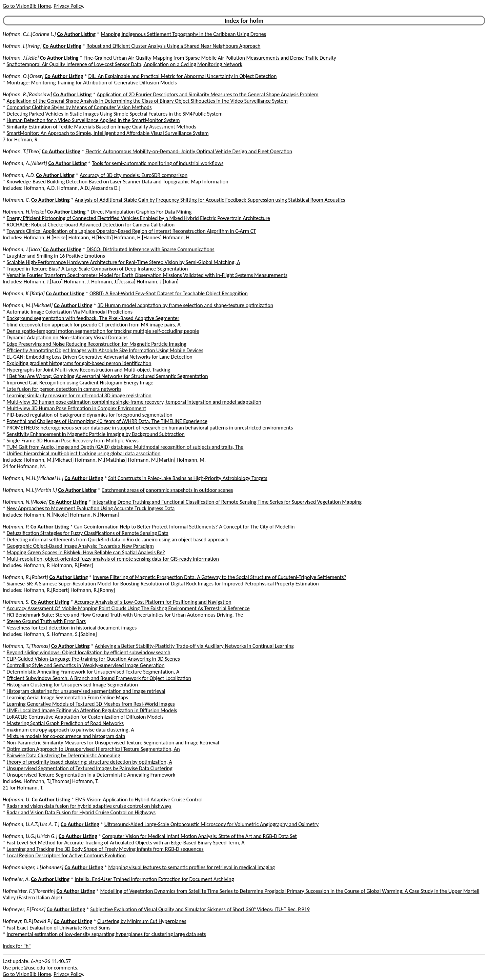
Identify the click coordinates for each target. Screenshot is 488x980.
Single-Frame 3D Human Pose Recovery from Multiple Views (73, 441)
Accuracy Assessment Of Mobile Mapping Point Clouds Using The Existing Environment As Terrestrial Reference (128, 608)
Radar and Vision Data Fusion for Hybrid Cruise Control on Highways (81, 812)
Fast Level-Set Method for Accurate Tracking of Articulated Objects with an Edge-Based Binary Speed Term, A (126, 843)
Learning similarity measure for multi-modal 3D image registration (79, 395)
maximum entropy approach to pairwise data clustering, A (70, 730)
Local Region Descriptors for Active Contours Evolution (66, 855)
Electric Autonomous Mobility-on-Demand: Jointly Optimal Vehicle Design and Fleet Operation (189, 151)
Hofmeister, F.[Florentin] (29, 891)
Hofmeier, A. (16, 879)
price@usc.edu (29, 968)
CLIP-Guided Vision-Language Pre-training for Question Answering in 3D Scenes (93, 659)
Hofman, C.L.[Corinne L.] (29, 34)
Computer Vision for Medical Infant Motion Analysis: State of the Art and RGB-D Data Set (200, 836)
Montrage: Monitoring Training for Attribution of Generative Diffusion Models (92, 83)
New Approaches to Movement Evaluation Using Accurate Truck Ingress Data (91, 508)
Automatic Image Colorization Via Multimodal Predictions (70, 312)
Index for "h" (17, 946)
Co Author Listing (76, 34)
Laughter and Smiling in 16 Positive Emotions (56, 256)
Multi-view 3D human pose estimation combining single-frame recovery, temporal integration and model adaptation (134, 402)
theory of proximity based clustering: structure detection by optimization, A (89, 762)
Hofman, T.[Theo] (22, 151)
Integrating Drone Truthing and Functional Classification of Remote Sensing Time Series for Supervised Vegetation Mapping (227, 502)
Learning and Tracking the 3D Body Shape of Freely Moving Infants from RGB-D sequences (105, 849)
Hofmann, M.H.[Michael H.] (33, 478)
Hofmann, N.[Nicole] (25, 502)
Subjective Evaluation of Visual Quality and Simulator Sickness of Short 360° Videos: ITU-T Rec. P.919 (200, 909)
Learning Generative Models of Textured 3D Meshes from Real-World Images (91, 704)
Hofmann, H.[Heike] (24, 212)
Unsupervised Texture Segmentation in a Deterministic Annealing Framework (91, 775)
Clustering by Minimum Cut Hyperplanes (142, 921)
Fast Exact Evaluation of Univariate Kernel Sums (59, 928)
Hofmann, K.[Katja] (24, 293)
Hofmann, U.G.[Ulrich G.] (30, 836)
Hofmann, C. (16, 200)
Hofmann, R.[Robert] (25, 577)
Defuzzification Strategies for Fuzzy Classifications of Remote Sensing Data (88, 533)
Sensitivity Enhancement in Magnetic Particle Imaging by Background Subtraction (96, 434)
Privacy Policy (68, 6)
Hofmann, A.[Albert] (25, 163)
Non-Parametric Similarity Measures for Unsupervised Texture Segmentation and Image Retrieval (113, 743)
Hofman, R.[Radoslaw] (27, 94)
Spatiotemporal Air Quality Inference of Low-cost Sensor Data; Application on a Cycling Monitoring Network (125, 64)
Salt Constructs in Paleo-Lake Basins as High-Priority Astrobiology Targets (188, 478)
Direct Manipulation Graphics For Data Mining (141, 212)
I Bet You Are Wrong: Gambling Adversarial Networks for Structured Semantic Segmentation (107, 376)
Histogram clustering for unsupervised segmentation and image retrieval (86, 691)
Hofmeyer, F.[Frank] (24, 909)
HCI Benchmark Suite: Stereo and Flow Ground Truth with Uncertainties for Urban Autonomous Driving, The (125, 615)
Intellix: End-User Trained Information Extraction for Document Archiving (154, 879)
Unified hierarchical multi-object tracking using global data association (84, 453)
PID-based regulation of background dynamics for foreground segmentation (90, 415)
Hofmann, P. (16, 527)
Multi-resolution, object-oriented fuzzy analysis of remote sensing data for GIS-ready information (113, 559)
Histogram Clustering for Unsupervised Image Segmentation (72, 685)
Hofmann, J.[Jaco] (22, 249)
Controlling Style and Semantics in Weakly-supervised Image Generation (86, 665)
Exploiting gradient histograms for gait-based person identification (79, 363)
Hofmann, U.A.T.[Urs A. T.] (31, 824)
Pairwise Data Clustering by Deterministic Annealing (64, 755)
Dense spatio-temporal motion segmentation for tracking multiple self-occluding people (103, 331)
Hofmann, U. (17, 799)
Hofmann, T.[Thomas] (26, 646)
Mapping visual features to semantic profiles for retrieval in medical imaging (191, 867)
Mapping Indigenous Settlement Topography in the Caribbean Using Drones (183, 34)
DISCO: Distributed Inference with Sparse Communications (150, 249)
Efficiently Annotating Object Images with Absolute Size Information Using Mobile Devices (105, 350)
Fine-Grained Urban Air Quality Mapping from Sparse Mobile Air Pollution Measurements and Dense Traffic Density (210, 58)
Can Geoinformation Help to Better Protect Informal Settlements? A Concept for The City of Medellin (185, 527)
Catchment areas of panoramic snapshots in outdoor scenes (167, 490)
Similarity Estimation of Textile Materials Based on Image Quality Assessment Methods (101, 127)
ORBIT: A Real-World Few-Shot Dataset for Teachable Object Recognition (169, 293)
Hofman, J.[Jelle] (21, 58)
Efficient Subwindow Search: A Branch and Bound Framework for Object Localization (99, 678)
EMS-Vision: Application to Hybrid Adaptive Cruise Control (139, 799)
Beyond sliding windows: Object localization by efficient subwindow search (89, 652)
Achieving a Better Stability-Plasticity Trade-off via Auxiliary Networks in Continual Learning (194, 646)
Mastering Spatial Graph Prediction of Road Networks (65, 723)
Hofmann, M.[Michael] (28, 305)
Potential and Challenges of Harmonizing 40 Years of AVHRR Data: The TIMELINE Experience (107, 421)
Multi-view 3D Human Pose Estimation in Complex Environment (77, 408)
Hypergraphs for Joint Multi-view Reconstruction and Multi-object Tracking (89, 370)
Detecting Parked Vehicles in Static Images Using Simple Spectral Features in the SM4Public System (115, 114)
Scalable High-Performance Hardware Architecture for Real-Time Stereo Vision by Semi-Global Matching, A (124, 262)
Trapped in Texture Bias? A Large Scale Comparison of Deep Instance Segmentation (97, 269)
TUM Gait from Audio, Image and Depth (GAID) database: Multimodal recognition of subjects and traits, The (125, 447)
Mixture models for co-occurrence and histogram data (66, 736)
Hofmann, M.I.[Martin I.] (30, 490)
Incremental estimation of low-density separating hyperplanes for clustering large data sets (106, 934)
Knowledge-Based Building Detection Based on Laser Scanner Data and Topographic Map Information (118, 182)
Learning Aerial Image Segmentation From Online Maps (67, 697)
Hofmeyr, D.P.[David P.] (28, 921)
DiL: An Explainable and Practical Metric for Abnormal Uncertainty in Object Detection (182, 76)
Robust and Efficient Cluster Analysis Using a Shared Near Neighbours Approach (174, 46)
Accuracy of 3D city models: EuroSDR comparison (134, 175)
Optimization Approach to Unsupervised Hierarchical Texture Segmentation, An (93, 749)
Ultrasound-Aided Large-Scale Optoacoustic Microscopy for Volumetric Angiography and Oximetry (212, 824)
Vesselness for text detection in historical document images (72, 628)
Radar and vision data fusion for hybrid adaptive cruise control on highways (89, 806)
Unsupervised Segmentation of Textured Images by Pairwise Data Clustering (90, 768)
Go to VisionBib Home (27, 6)
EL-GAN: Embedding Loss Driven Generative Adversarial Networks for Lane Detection (100, 357)
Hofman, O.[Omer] (23, 76)
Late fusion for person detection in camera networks (64, 389)
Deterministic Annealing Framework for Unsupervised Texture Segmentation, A (93, 672)
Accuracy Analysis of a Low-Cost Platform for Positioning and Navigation (153, 602)
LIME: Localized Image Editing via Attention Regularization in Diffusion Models (92, 710)
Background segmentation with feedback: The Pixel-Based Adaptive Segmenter (93, 318)
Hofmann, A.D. (19, 175)
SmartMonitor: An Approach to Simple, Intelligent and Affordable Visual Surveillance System (108, 133)
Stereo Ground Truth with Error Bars (46, 621)
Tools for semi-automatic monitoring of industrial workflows (158, 163)
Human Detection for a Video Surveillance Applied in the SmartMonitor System (93, 120)
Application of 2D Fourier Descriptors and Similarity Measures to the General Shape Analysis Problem (208, 94)
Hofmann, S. (16, 602)
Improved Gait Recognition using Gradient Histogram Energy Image (80, 383)
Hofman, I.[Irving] (22, 46)
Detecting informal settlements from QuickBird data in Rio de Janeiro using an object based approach (118, 539)
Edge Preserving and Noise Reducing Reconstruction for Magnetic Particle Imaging (97, 344)
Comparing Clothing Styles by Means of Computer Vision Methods (79, 107)
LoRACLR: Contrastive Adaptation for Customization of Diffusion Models (85, 717)
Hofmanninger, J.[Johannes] (33, 867)
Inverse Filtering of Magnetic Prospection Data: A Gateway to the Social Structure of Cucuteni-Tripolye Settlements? (220, 577)
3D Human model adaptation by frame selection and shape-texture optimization (186, 305)
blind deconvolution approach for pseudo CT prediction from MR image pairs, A (94, 325)
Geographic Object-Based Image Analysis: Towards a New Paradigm (80, 546)
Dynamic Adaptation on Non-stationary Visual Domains (67, 337)
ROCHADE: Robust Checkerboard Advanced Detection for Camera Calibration (91, 225)
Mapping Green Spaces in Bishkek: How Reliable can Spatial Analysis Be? (86, 552)
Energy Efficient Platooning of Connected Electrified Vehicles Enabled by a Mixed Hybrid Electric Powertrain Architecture (138, 218)
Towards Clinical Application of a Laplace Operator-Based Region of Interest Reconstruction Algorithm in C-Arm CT (131, 231)
